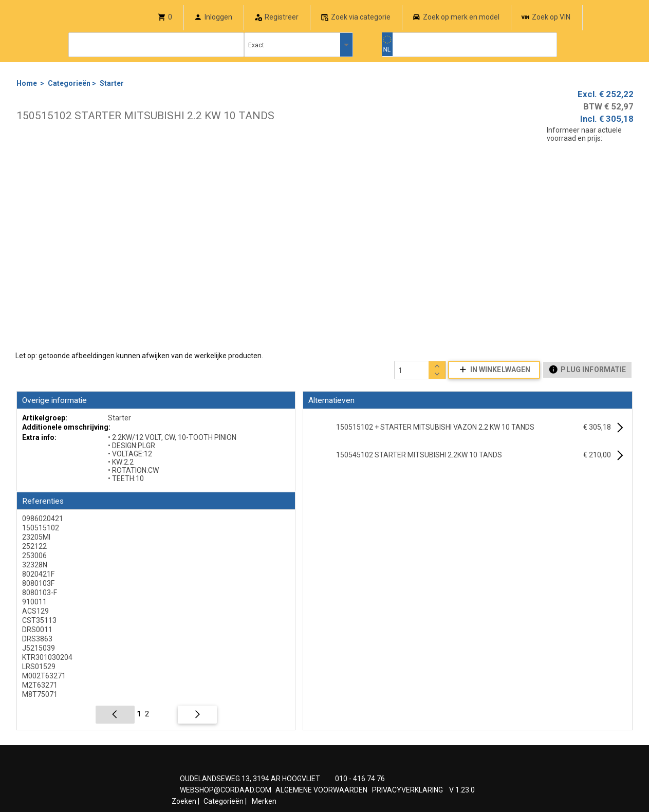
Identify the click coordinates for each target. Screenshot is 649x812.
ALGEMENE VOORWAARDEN (321, 790)
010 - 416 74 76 (360, 779)
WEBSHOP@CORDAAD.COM (226, 790)
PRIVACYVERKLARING (407, 790)
